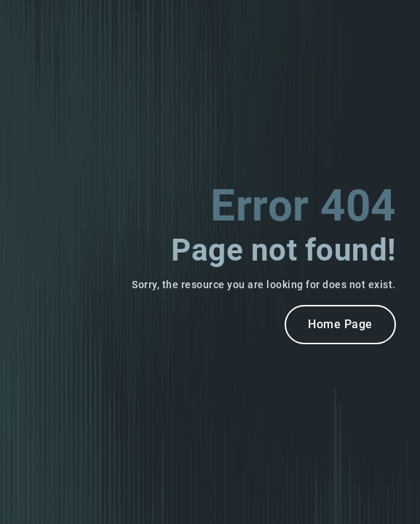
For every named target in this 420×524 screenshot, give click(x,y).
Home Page (340, 324)
